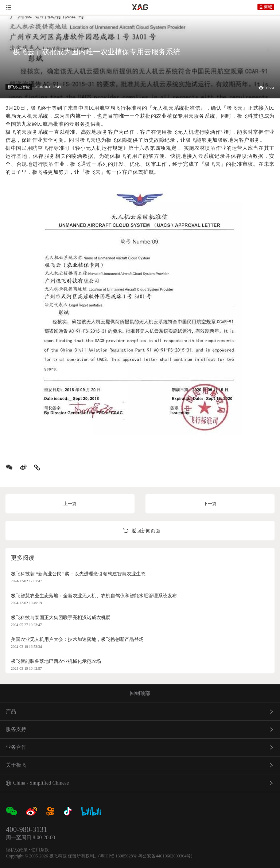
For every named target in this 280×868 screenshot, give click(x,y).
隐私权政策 (17, 850)
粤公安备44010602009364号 (164, 856)
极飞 (36, 108)
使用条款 (40, 850)
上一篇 (70, 504)
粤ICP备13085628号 (119, 856)
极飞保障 (117, 140)
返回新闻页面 (140, 531)
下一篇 (210, 504)
